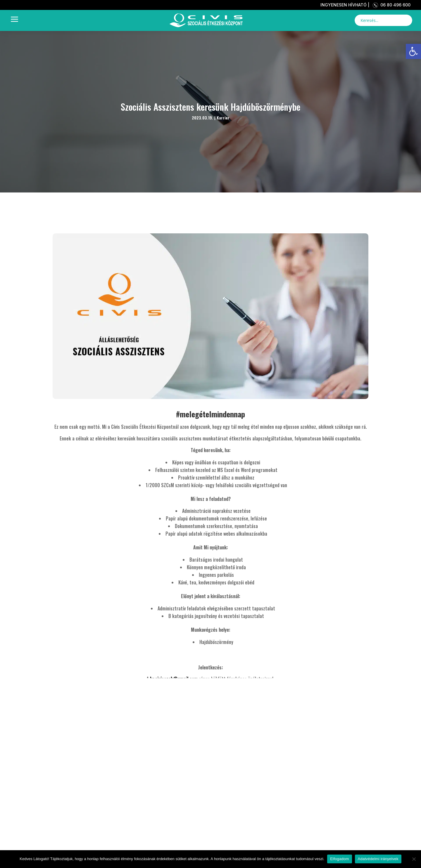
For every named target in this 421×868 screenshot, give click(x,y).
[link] (413, 51)
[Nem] (414, 859)
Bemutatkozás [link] (105, 839)
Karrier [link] (223, 118)
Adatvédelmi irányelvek (378, 859)
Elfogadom (339, 859)
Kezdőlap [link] (86, 818)
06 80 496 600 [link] (390, 5)
